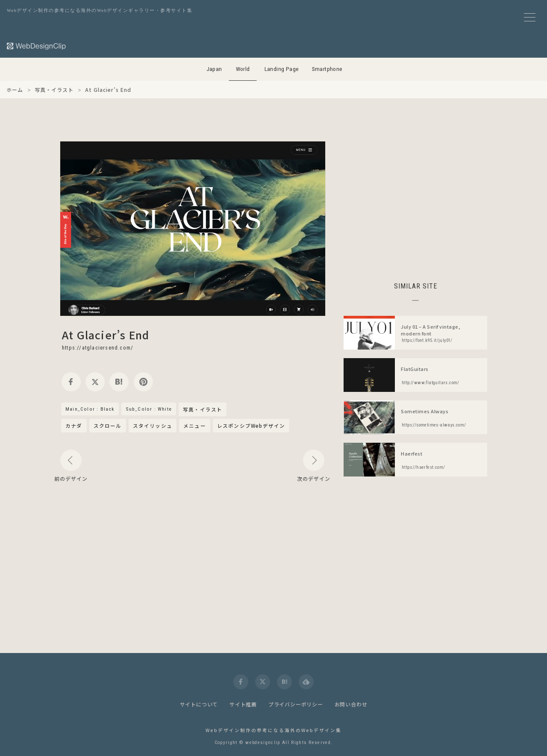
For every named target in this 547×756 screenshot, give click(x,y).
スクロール (108, 426)
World (243, 69)
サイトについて (199, 704)
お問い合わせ (351, 704)
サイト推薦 (243, 704)
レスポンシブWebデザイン (251, 426)
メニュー (195, 426)
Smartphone (327, 69)
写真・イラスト (203, 410)
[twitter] (95, 382)
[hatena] (119, 382)
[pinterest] (143, 382)
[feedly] (306, 682)
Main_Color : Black (90, 409)
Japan (214, 69)
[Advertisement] (415, 201)
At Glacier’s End (106, 335)
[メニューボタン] (530, 17)
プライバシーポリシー (296, 704)
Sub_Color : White (149, 409)
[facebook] (71, 382)
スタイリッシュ (153, 426)
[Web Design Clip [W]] (37, 46)
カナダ (74, 426)
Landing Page (282, 69)
